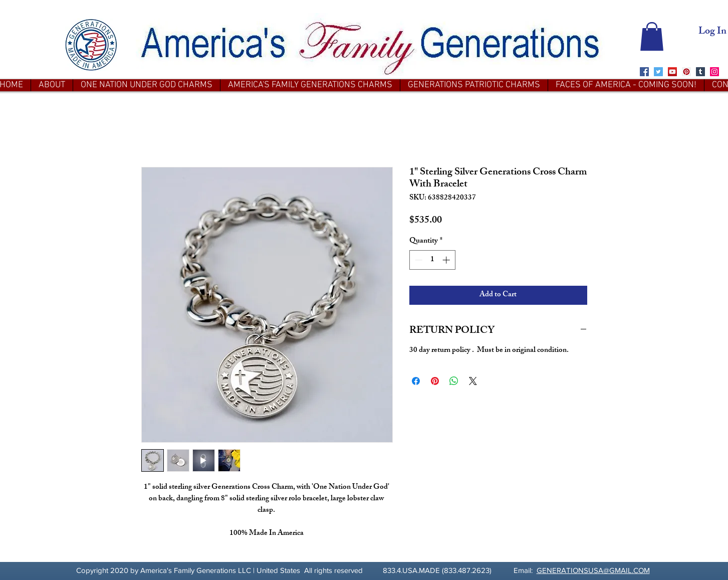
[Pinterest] (686, 72)
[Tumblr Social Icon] (700, 72)
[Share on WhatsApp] (454, 381)
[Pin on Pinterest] (435, 381)
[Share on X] (473, 381)
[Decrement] (418, 260)
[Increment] (447, 260)
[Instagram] (714, 72)
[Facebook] (644, 72)
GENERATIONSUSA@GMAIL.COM (593, 570)
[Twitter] (658, 72)
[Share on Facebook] (416, 381)
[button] (652, 36)
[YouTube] (672, 72)
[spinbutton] (432, 260)
